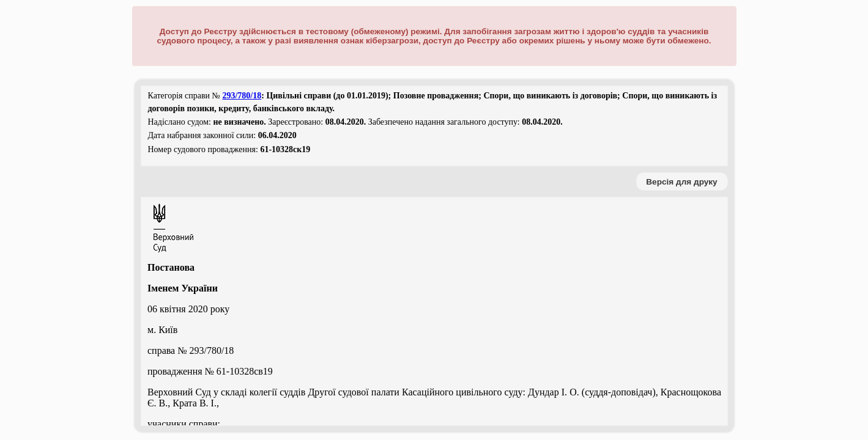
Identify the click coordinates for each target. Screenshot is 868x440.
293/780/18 (242, 96)
